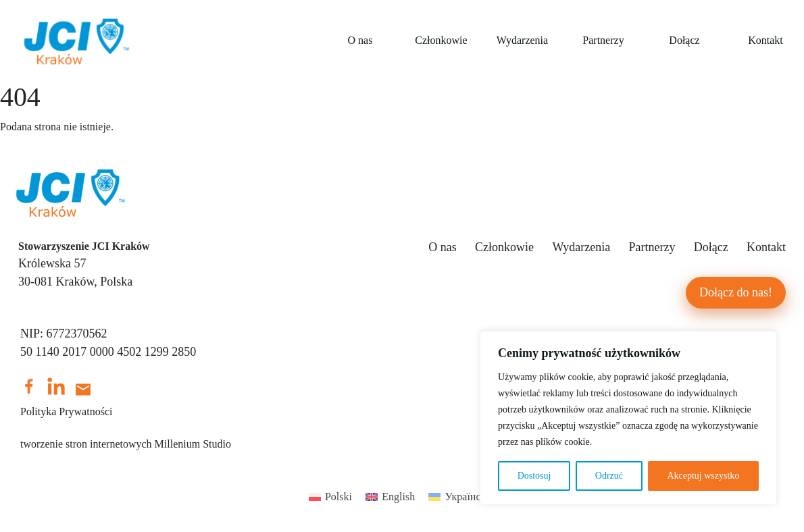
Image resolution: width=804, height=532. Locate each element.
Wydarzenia (522, 40)
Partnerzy (603, 40)
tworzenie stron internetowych (86, 444)
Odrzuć (609, 476)
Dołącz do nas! (736, 292)
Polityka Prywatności (66, 411)
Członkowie (441, 40)
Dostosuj (534, 476)
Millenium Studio (193, 444)
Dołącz (684, 40)
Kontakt (766, 247)
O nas (360, 40)
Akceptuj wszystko (703, 476)
